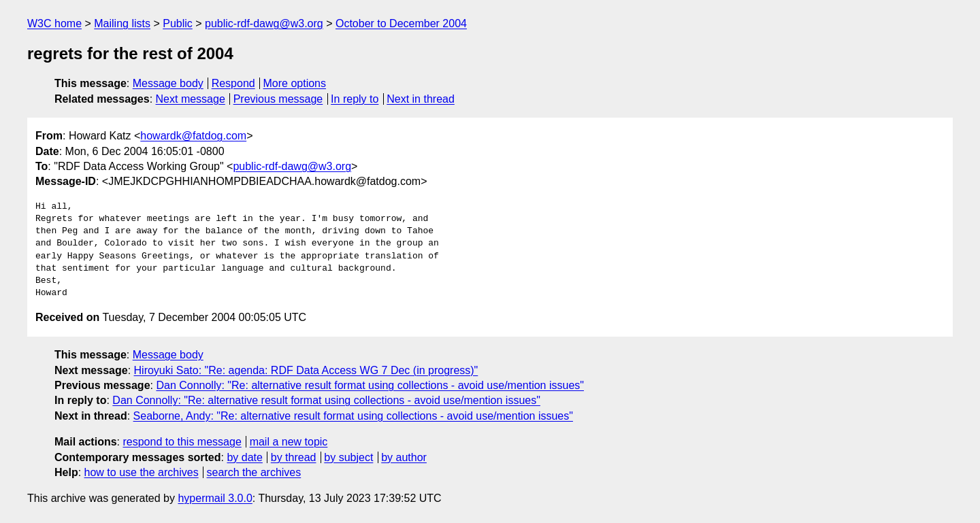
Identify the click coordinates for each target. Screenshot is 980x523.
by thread (294, 457)
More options (295, 83)
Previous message (278, 99)
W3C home (54, 23)
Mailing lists (122, 23)
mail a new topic (289, 442)
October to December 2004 (401, 23)
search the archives (254, 472)
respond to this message (182, 442)
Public (178, 23)
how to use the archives (142, 472)
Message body (168, 83)
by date (244, 457)
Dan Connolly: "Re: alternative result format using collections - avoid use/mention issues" (370, 385)
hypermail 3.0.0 (215, 498)
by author (404, 457)
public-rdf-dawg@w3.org (264, 23)
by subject (348, 457)
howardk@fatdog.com (193, 136)
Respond (233, 83)
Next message (191, 99)
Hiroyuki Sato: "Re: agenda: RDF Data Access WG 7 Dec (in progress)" (306, 370)
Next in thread (421, 99)
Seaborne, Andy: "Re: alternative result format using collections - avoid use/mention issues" (353, 416)
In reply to (355, 99)
